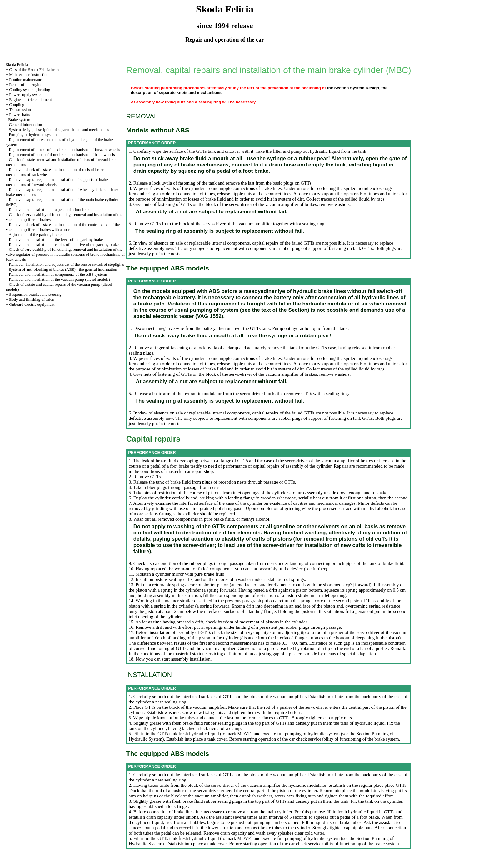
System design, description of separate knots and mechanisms (59, 129)
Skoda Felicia (17, 64)
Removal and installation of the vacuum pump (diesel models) (60, 279)
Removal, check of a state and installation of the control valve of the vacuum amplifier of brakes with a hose (63, 227)
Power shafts (20, 114)
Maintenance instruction (29, 74)
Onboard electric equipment (32, 304)
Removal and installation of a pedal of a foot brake (50, 209)
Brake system (19, 119)
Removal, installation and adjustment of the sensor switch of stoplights (67, 264)
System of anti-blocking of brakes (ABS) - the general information (63, 269)
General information (26, 124)
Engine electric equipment (30, 99)
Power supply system (26, 94)
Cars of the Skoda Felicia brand (35, 69)
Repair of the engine (26, 84)
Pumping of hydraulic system (33, 134)
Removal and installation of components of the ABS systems (58, 274)
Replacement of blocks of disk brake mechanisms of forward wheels (65, 149)
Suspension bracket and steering (35, 294)
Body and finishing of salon (32, 299)
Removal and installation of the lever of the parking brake (56, 239)
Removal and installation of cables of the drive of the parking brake (64, 244)
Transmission (20, 109)
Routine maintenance (26, 79)
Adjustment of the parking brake (35, 234)
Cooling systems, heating (30, 89)
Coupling (17, 104)
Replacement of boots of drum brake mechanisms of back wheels (62, 154)
